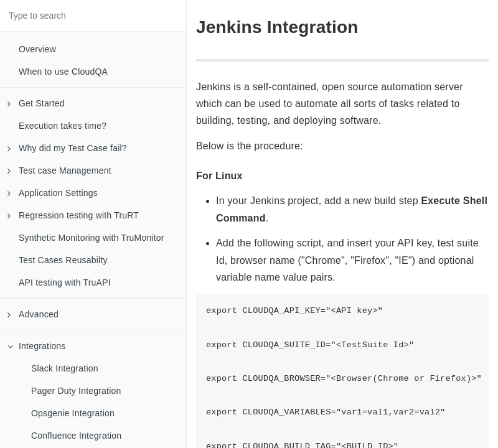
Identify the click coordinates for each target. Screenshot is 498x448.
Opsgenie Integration (73, 413)
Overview (37, 49)
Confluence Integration (76, 436)
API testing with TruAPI (65, 282)
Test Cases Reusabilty (63, 260)
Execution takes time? (63, 126)
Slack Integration (65, 368)
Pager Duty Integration (76, 391)
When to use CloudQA (63, 72)
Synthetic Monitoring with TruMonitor (92, 238)
